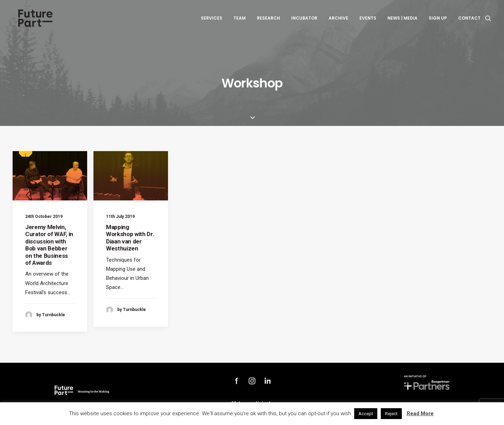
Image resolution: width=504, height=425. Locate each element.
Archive (338, 20)
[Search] (488, 21)
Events (368, 20)
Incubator (304, 20)
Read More (420, 413)
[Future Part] (35, 21)
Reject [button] (391, 414)
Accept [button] (366, 414)
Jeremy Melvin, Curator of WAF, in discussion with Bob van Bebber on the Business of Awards (49, 245)
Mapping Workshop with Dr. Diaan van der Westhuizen (130, 238)
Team (240, 20)
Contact (469, 20)
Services (212, 20)
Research (268, 20)
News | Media (402, 20)
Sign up (438, 20)
